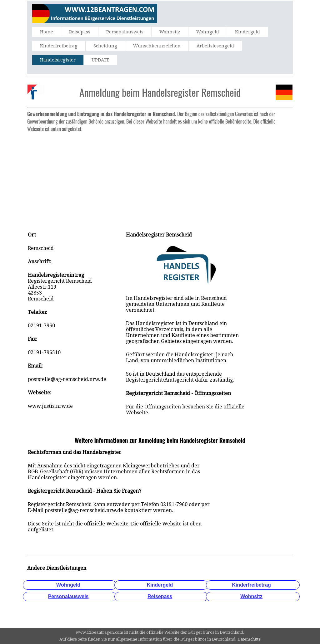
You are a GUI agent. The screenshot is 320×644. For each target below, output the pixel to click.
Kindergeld (247, 32)
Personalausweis (125, 32)
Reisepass (80, 32)
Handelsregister (58, 60)
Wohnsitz (170, 32)
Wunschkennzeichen (157, 46)
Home (47, 32)
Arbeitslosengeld (215, 46)
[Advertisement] (160, 178)
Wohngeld (208, 32)
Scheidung (105, 46)
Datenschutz (249, 639)
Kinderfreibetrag (59, 46)
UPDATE (100, 60)
